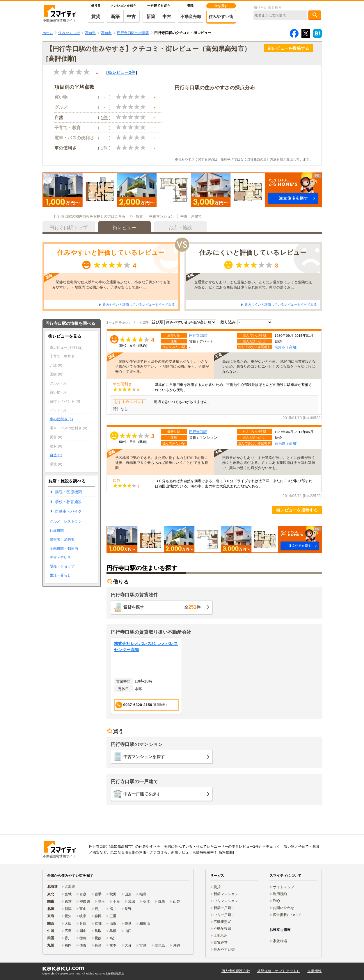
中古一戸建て (191, 216)
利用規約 (280, 894)
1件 (104, 117)
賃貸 (96, 16)
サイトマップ (284, 887)
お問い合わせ (284, 908)
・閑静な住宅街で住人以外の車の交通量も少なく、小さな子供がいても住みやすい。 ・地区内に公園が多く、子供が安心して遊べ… (111, 284)
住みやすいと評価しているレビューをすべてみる (139, 304)
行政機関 (57, 530)
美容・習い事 (61, 557)
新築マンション (226, 894)
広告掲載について (287, 915)
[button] (182, 190)
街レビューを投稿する (288, 48)
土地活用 (221, 936)
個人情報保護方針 (236, 971)
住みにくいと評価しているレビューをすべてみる (281, 304)
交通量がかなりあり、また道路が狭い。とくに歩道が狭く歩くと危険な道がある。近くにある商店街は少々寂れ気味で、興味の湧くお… (253, 284)
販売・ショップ (62, 566)
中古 (131, 16)
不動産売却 (191, 17)
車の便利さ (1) (61, 419)
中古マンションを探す (144, 757)
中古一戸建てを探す (142, 794)
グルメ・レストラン (66, 521)
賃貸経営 (221, 942)
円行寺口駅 (198, 335)
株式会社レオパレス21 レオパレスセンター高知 (146, 647)
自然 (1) (56, 455)
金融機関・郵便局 (64, 548)
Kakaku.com (66, 974)
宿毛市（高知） (287, 443)
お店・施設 (180, 228)
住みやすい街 (221, 17)
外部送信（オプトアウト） (279, 971)
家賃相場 (280, 941)
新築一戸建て (224, 908)
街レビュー (122, 72)
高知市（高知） (287, 347)
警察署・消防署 (62, 539)
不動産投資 (222, 929)
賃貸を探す (162, 607)
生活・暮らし (61, 575)
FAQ (277, 901)
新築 (115, 16)
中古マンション (162, 216)
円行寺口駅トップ (68, 228)
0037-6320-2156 (141, 705)
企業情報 (314, 971)
